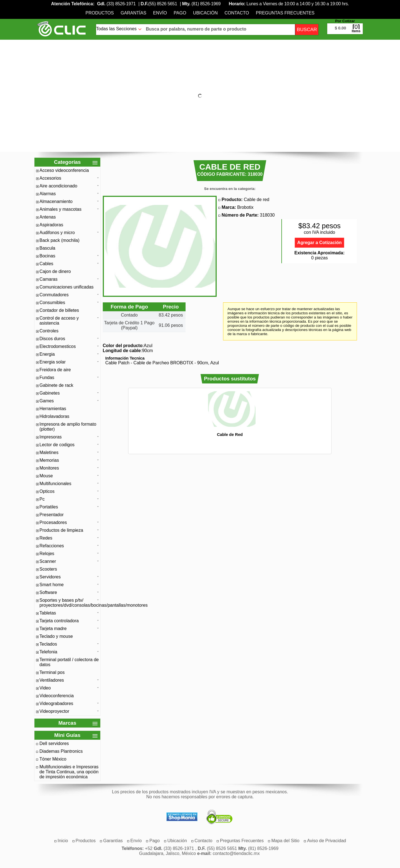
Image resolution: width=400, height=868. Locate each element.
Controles (49, 331)
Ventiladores (52, 680)
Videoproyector (54, 711)
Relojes (47, 554)
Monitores (49, 468)
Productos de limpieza (61, 530)
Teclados (48, 644)
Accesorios (50, 178)
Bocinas (47, 256)
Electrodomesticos (58, 346)
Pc (42, 499)
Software (48, 592)
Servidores (50, 577)
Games (47, 401)
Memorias (49, 460)
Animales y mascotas (60, 209)
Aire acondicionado (58, 186)
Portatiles (49, 507)
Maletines (49, 452)
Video (45, 688)
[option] (230, 414)
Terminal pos (52, 672)
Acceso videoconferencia (64, 170)
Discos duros (52, 339)
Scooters (48, 569)
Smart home (52, 585)
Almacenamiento (56, 201)
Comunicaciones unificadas (67, 287)
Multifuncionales (55, 484)
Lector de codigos (57, 445)
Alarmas (48, 194)
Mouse (46, 476)
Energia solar (52, 362)
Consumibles (52, 303)
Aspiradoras (51, 225)
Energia (47, 354)
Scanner (48, 561)
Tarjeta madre (53, 629)
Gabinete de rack (56, 385)
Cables (46, 264)
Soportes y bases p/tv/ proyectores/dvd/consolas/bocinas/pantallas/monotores (69, 603)
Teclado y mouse (56, 636)
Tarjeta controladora (59, 621)
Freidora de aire (55, 370)
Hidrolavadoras (54, 416)
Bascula (47, 248)
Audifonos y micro (57, 233)
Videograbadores (56, 703)
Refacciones (52, 546)
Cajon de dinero (55, 271)
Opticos (47, 491)
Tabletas (48, 613)
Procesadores (53, 522)
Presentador (52, 515)
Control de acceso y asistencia (59, 321)
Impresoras (51, 437)
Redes (46, 538)
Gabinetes (50, 393)
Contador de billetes (59, 310)
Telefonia (48, 652)
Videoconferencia (57, 696)
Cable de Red (230, 435)
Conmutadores (54, 295)
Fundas (47, 377)
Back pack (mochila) (59, 240)
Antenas (48, 217)
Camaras (48, 279)
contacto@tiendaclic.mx (236, 853)
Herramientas (53, 409)
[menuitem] (100, 13)
